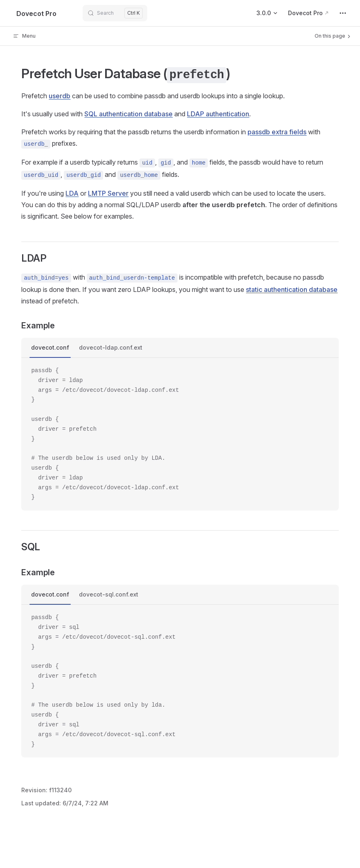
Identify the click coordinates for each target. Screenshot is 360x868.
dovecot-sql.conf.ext (109, 594)
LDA (72, 193)
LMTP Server (108, 193)
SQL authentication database (128, 114)
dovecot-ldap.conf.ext (111, 347)
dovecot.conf (50, 347)
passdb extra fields (277, 132)
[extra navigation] (343, 13)
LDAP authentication (218, 114)
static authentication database (292, 289)
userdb (60, 96)
